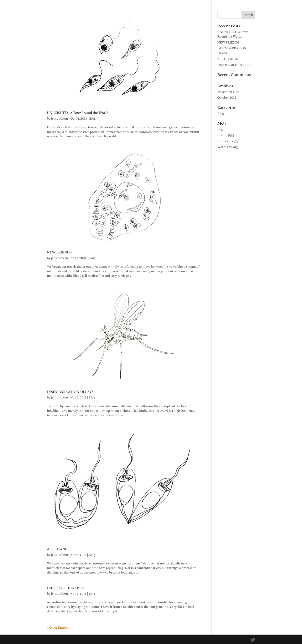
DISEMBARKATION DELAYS (70, 392)
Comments (228, 141)
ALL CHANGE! (59, 549)
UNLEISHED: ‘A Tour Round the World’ (78, 113)
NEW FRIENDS (59, 252)
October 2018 (227, 98)
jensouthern (60, 119)
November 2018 (229, 92)
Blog (92, 119)
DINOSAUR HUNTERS (65, 588)
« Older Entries (57, 628)
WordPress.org (228, 147)
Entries (226, 135)
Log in (222, 129)
